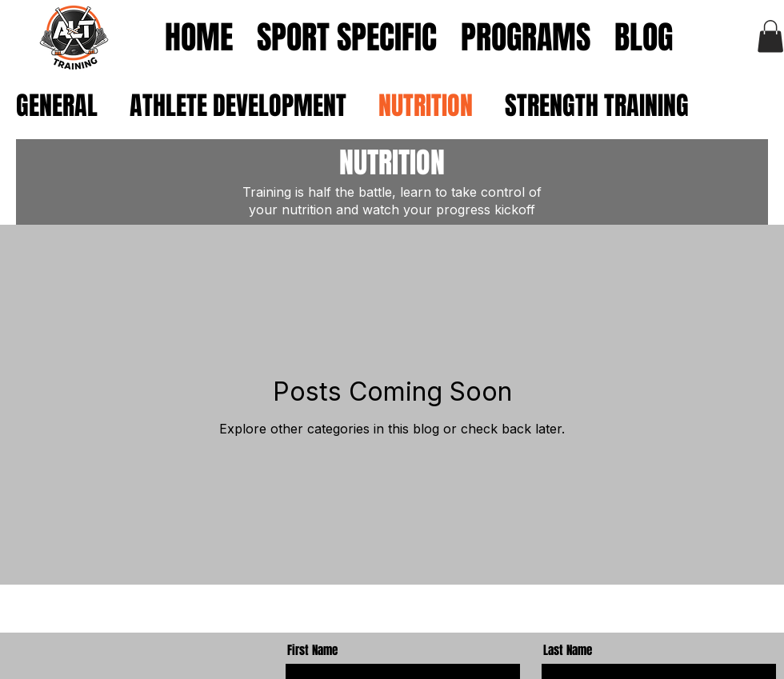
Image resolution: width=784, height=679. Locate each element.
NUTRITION (426, 107)
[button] (770, 36)
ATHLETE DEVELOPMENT (238, 107)
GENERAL (57, 107)
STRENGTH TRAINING (597, 107)
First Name (312, 651)
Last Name (568, 651)
